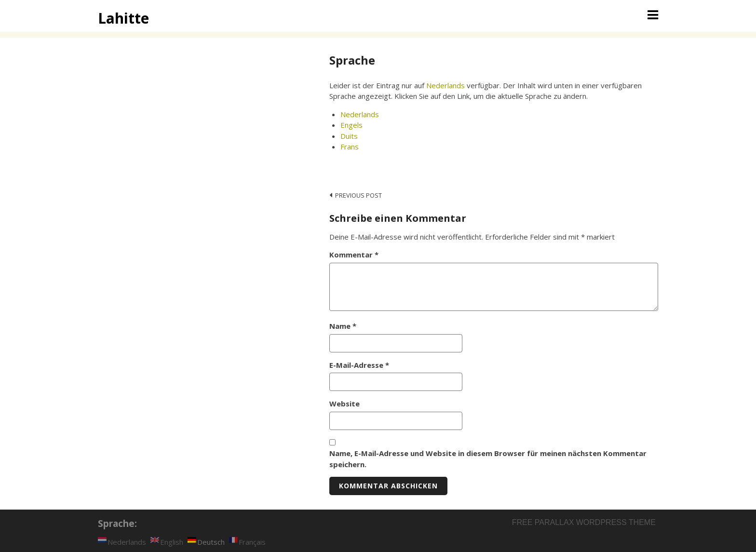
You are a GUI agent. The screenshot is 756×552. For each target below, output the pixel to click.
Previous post (358, 195)
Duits (349, 136)
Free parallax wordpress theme (584, 522)
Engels (351, 125)
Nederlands (445, 85)
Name (343, 326)
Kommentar (354, 255)
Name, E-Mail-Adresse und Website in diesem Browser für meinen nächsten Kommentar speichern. (488, 459)
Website (344, 404)
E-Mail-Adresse (359, 365)
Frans (350, 147)
